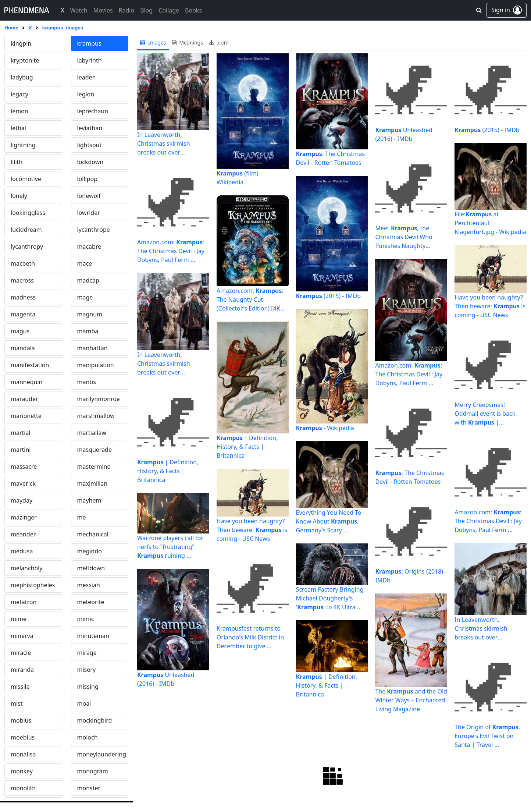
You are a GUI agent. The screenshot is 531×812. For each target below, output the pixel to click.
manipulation (96, 365)
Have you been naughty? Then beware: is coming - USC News (252, 530)
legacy (19, 94)
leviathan (90, 128)
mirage (87, 653)
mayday (22, 500)
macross (22, 280)
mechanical (93, 534)
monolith (23, 788)
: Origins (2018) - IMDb (411, 576)
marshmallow (96, 416)
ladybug (22, 77)
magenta (23, 314)
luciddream (26, 230)
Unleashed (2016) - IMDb (166, 679)
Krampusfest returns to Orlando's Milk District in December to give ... (250, 637)
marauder (24, 399)
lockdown (90, 162)
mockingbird (95, 720)
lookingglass (28, 213)
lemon (19, 111)
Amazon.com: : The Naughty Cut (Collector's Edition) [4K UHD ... (250, 300)
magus (20, 331)
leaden (87, 77)
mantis (87, 382)
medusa (22, 551)
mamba (88, 331)
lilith (17, 162)
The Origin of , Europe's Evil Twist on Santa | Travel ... (487, 736)
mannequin (26, 382)
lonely (19, 196)
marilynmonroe (99, 399)
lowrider (89, 213)
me (82, 517)
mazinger (24, 517)
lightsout (90, 145)
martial (21, 433)
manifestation (30, 365)
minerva (22, 636)
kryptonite (25, 60)
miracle (21, 653)
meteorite (91, 602)
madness (23, 297)
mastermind (94, 467)
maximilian (92, 483)
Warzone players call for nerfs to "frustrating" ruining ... (170, 547)
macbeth (23, 263)
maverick (23, 483)
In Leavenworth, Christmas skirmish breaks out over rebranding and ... (164, 144)
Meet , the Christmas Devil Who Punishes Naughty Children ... (404, 237)
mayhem (89, 500)
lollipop (88, 179)
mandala (23, 348)
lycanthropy (27, 247)
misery (87, 670)
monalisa (23, 754)
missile (20, 687)
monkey (22, 771)
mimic (86, 619)
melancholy (27, 568)
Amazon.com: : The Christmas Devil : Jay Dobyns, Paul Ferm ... (171, 251)
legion (86, 94)
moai (84, 703)
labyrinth (90, 60)
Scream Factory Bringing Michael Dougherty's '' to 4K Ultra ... (330, 598)
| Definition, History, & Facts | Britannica (168, 471)
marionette (26, 416)
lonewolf (89, 196)
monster (89, 788)
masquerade (95, 450)
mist (17, 703)
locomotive (26, 179)
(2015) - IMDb (328, 296)
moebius (23, 737)
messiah (89, 585)
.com (219, 42)
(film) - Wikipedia (239, 178)
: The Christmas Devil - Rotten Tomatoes (330, 158)
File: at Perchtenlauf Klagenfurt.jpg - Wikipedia (490, 223)
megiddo (90, 551)
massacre (24, 467)
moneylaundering (102, 754)
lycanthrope (94, 230)
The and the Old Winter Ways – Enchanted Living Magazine (411, 700)
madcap (88, 280)
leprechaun (93, 111)
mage (85, 297)
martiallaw (92, 433)
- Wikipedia (325, 428)
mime (19, 619)
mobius (21, 720)
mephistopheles (33, 585)
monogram (93, 771)
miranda (22, 670)
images (153, 42)
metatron (24, 602)
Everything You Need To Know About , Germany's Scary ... (329, 521)
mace (85, 263)
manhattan (92, 348)
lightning (23, 145)
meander (23, 534)
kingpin (21, 43)
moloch (88, 737)
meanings (188, 42)
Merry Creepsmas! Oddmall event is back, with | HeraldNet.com (486, 414)
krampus (89, 43)
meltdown (91, 568)
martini (21, 450)
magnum (90, 314)
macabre (89, 247)
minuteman (93, 636)
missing (88, 687)
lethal (18, 128)
